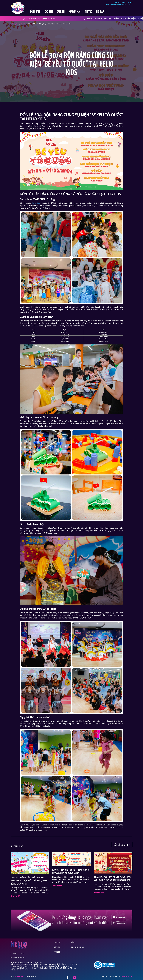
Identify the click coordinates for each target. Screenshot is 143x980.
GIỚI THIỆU (57, 947)
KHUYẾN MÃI (75, 12)
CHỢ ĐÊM (49, 12)
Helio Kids (36, 203)
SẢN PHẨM (35, 12)
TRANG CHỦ (57, 943)
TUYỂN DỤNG (58, 952)
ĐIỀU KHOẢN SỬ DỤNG (77, 947)
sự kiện (23, 24)
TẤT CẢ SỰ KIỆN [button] (122, 845)
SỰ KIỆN (61, 12)
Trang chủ (15, 24)
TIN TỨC (88, 12)
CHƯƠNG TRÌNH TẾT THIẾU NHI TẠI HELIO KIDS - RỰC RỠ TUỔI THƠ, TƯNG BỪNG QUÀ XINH (29, 881)
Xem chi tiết (15, 896)
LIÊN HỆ (73, 943)
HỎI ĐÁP (100, 12)
